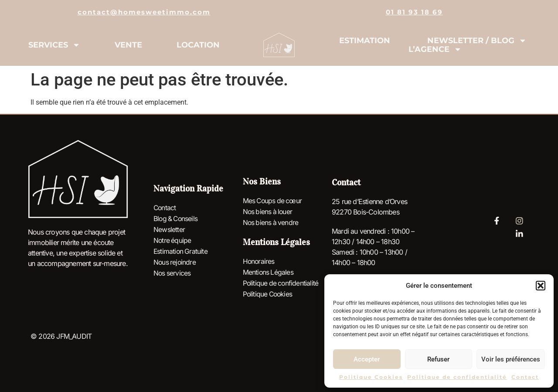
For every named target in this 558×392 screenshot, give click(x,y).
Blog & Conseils (177, 219)
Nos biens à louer (269, 213)
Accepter (367, 359)
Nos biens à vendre (272, 223)
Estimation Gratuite (181, 251)
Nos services (172, 272)
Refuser (438, 359)
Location (198, 45)
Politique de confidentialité (457, 377)
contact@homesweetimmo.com (144, 12)
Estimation (365, 41)
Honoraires (259, 262)
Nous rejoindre (175, 261)
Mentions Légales (269, 272)
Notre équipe (173, 240)
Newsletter (169, 230)
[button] (541, 286)
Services (54, 45)
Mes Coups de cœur (273, 202)
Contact (525, 377)
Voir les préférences (511, 359)
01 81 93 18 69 (414, 12)
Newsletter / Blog (477, 41)
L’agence (435, 49)
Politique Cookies (371, 377)
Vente (128, 45)
